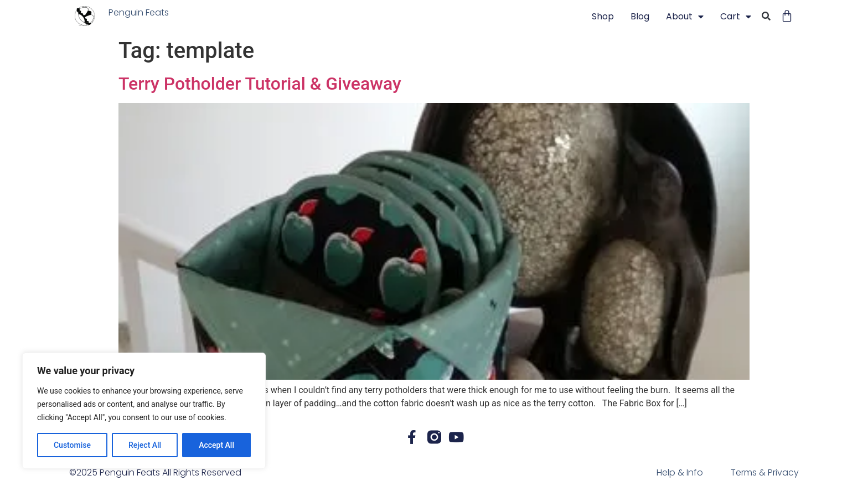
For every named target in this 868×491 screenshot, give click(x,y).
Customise (72, 445)
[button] (766, 17)
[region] (144, 411)
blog (640, 16)
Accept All (216, 445)
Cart (736, 17)
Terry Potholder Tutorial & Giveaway (260, 84)
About (685, 17)
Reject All (145, 445)
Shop (603, 16)
